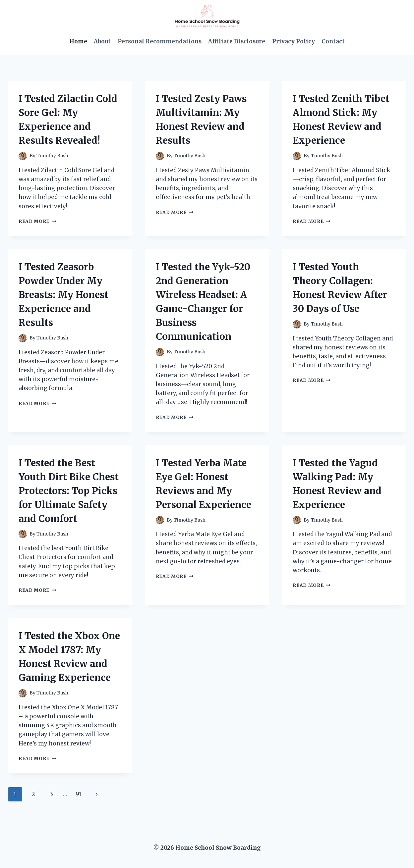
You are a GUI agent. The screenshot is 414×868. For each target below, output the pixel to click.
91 (79, 794)
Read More (37, 221)
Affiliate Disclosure (237, 41)
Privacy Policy (294, 41)
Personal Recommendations (160, 41)
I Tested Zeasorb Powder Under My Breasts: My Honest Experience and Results (63, 295)
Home (78, 41)
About (102, 41)
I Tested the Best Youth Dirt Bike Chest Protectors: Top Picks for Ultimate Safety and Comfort (69, 491)
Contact (333, 41)
